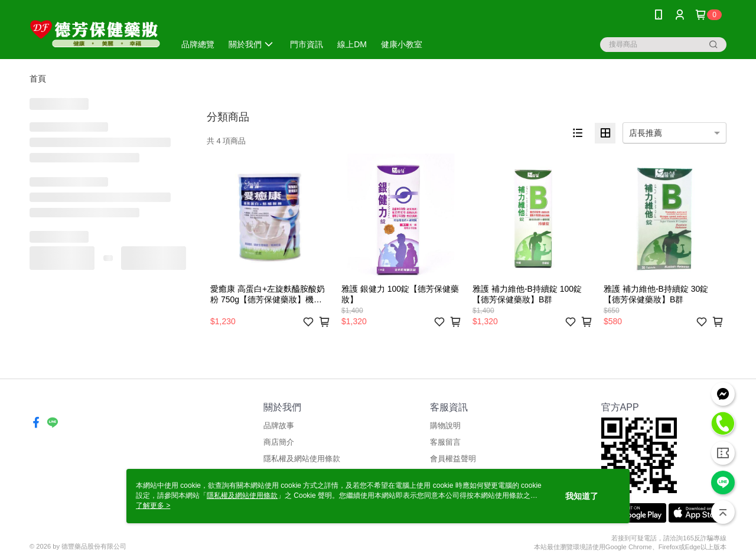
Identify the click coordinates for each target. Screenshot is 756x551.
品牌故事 (279, 426)
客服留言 (445, 442)
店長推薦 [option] (646, 133)
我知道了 (582, 496)
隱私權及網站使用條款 (302, 459)
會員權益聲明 (453, 459)
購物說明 (445, 426)
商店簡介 (279, 442)
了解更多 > (153, 506)
